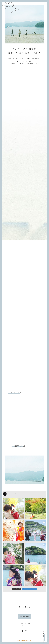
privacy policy (24, 623)
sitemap (24, 626)
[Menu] (44, 3)
